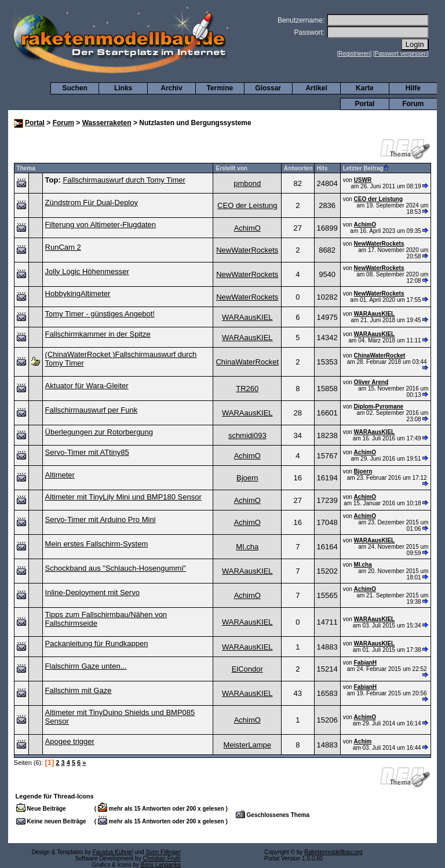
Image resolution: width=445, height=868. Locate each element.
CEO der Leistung (247, 205)
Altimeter (60, 475)
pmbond (247, 183)
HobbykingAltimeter (78, 293)
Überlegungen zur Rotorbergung (99, 432)
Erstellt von (231, 168)
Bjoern (247, 478)
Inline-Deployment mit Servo (92, 592)
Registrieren (355, 54)
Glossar (268, 88)
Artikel (316, 88)
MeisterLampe (247, 745)
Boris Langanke (161, 865)
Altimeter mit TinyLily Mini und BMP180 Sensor (123, 497)
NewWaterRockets (247, 250)
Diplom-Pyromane (379, 406)
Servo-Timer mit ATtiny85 (87, 452)
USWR (363, 180)
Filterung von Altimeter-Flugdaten (101, 225)
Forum (413, 104)
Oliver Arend (371, 382)
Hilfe (413, 88)
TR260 (247, 389)
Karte (365, 88)
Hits (322, 168)
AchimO (247, 228)
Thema (26, 168)
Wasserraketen (107, 123)
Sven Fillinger (163, 852)
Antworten (298, 168)
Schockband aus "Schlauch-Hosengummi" (116, 568)
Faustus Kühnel (113, 852)
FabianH (365, 663)
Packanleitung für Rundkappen (97, 643)
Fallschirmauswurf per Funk (92, 410)
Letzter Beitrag (366, 168)
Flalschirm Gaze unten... (86, 666)
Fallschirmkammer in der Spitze (98, 334)
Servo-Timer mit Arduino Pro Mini (101, 519)
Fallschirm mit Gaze (79, 690)
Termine (220, 88)
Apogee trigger (70, 741)
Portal (364, 104)
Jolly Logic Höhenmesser (87, 271)
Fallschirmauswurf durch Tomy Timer (124, 180)
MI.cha (247, 547)
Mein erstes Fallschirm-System (97, 544)
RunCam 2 (63, 247)
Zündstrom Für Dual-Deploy (92, 203)
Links (123, 88)
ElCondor (247, 669)
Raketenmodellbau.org (333, 852)
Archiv (171, 88)
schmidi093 (247, 435)
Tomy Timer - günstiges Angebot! (100, 314)
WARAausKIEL (247, 317)
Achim (363, 741)
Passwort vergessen (401, 54)
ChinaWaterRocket (247, 362)
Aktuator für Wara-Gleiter (87, 386)
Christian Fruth (162, 858)
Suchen (75, 88)
